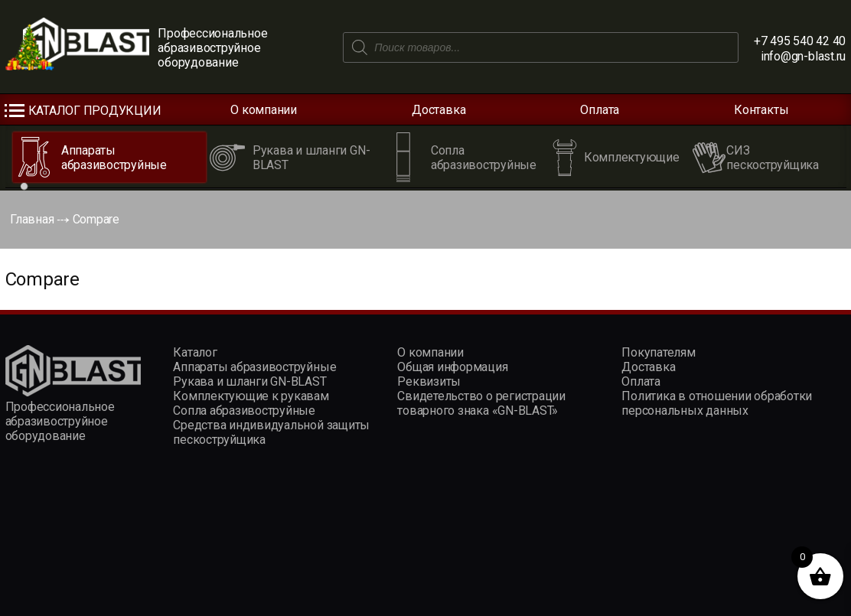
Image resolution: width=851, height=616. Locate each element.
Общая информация (452, 367)
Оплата (600, 110)
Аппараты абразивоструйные (254, 367)
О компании (264, 110)
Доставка (439, 110)
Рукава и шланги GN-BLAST (249, 381)
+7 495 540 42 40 (800, 41)
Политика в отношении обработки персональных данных (717, 403)
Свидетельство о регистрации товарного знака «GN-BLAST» (481, 403)
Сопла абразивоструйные (244, 411)
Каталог (195, 352)
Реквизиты (429, 381)
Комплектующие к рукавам (251, 396)
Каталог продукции (95, 111)
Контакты (761, 110)
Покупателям (658, 352)
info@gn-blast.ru (803, 56)
